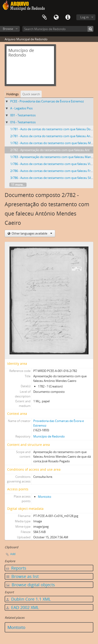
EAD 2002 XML (22, 607)
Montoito (45, 497)
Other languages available (32, 233)
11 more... (18, 185)
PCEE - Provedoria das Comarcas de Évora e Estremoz (47, 101)
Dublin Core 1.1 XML (28, 599)
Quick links (68, 17)
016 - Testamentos (23, 122)
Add (13, 554)
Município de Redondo (49, 436)
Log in (84, 17)
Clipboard (44, 17)
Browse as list (22, 576)
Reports (16, 568)
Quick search (31, 94)
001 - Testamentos (23, 115)
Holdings (12, 94)
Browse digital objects (30, 585)
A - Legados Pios (21, 108)
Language (56, 17)
